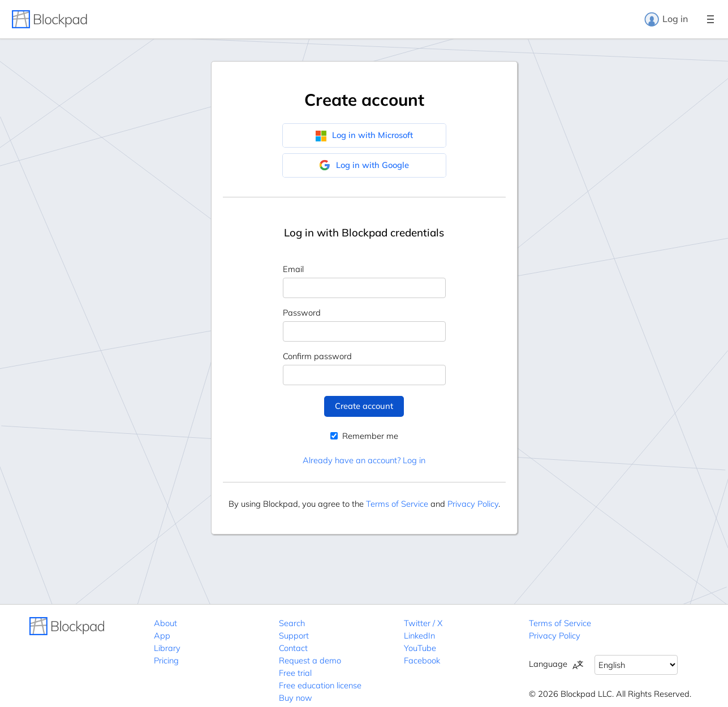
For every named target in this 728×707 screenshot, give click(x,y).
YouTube (420, 648)
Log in (666, 19)
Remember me (364, 436)
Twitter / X (423, 623)
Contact (293, 648)
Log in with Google (364, 165)
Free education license (320, 685)
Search (292, 623)
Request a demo (310, 660)
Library (167, 648)
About (165, 623)
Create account (364, 406)
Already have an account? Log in (364, 460)
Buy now (296, 698)
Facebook (422, 660)
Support (294, 635)
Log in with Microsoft (364, 135)
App (162, 635)
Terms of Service (397, 504)
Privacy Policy (473, 504)
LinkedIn (419, 635)
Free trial (295, 673)
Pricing (166, 660)
